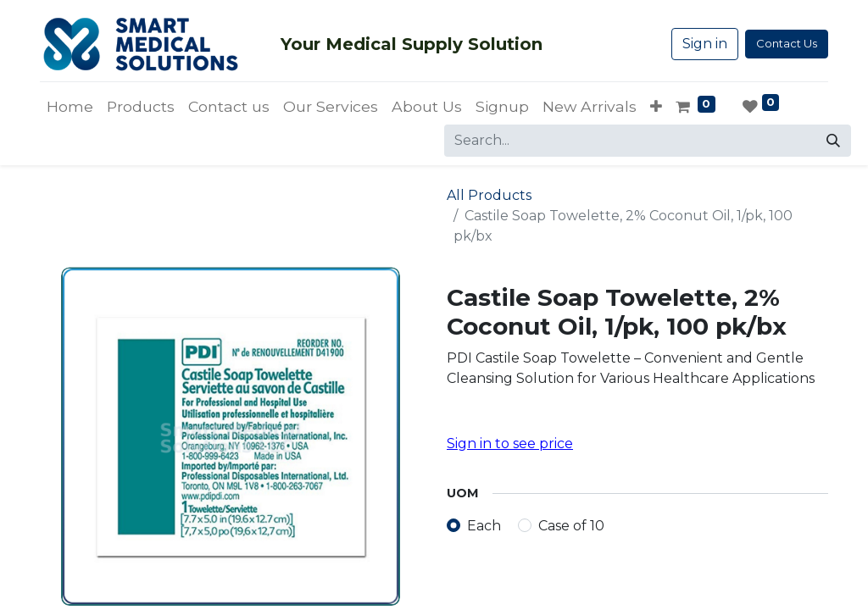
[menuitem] (70, 107)
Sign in (705, 44)
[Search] (833, 141)
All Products (489, 195)
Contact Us (787, 43)
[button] (656, 107)
